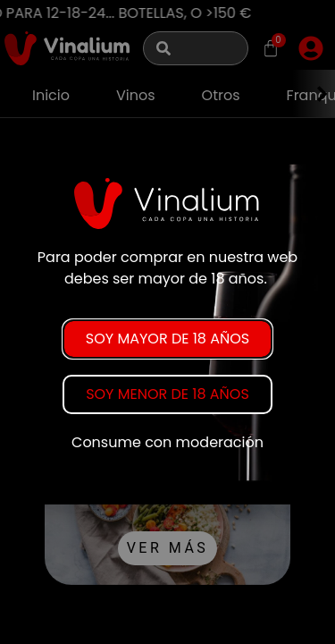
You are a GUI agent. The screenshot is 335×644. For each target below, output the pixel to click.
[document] (167, 322)
